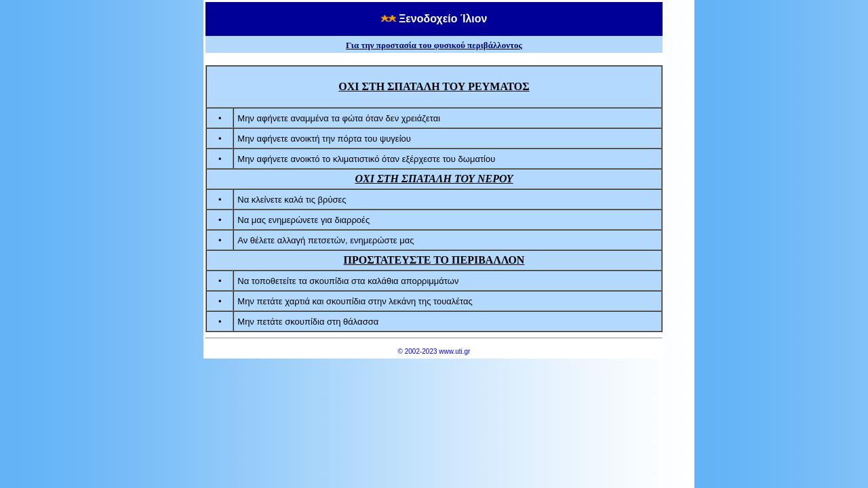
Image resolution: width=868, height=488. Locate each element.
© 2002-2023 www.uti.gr (434, 351)
